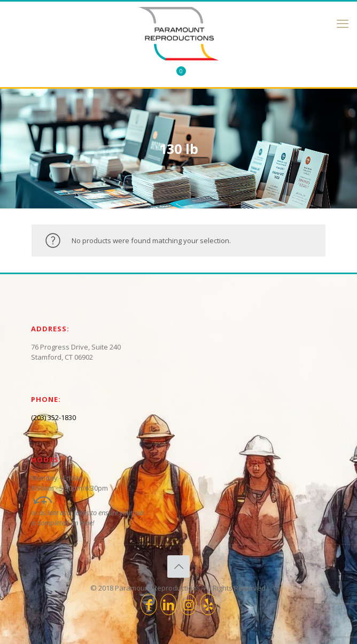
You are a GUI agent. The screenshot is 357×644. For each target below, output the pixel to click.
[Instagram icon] (188, 604)
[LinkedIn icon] (169, 604)
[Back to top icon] (178, 567)
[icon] (208, 604)
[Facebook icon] (149, 604)
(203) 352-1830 (53, 417)
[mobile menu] (343, 23)
